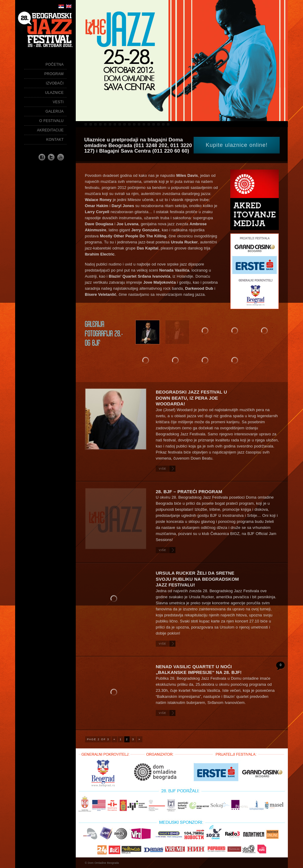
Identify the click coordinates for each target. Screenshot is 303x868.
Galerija (55, 111)
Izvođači (55, 83)
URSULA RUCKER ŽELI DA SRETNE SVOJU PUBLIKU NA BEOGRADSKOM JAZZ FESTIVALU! (197, 579)
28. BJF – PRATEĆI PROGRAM (189, 492)
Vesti (58, 102)
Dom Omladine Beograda (103, 863)
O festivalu (52, 121)
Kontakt (55, 140)
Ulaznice (54, 93)
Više (163, 469)
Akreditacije (50, 130)
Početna (55, 64)
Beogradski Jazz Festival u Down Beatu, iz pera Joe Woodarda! (191, 398)
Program (54, 74)
